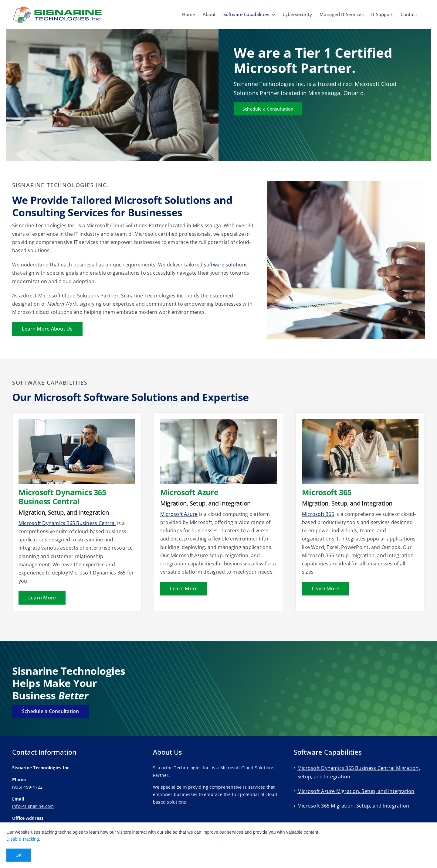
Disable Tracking (23, 839)
